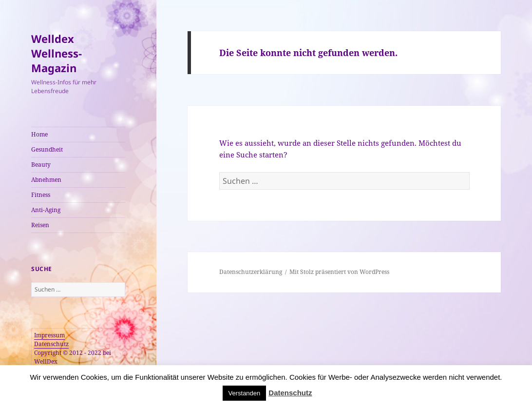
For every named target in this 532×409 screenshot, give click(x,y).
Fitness (41, 195)
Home (39, 134)
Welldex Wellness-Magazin (57, 53)
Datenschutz (51, 344)
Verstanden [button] (245, 393)
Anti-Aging (46, 210)
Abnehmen (46, 180)
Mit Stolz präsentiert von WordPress (339, 272)
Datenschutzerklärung (251, 272)
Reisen (40, 225)
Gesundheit (47, 149)
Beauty (41, 165)
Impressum (49, 335)
